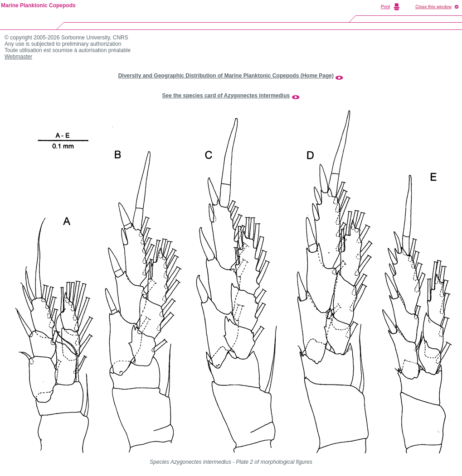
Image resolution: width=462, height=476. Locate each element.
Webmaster (18, 57)
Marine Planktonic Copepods (38, 5)
